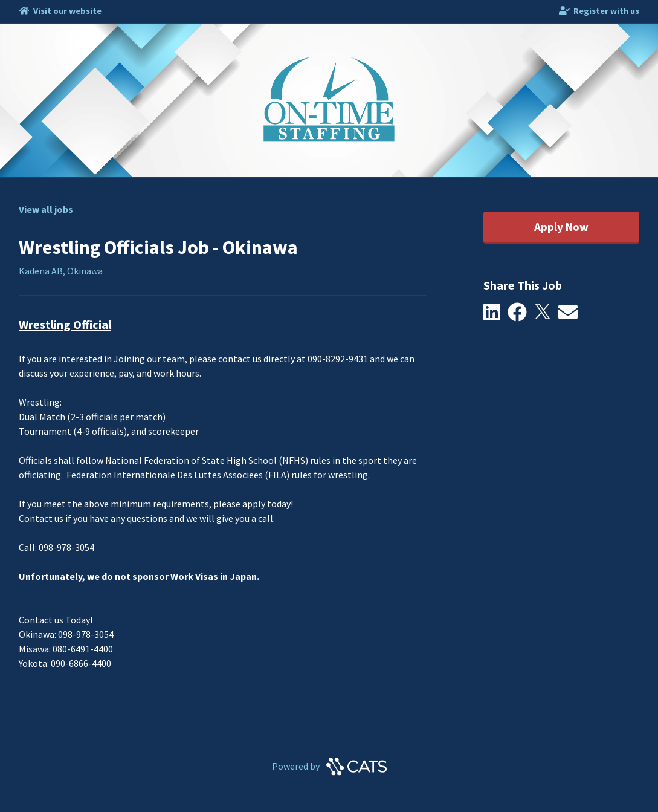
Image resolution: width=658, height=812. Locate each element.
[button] (496, 313)
